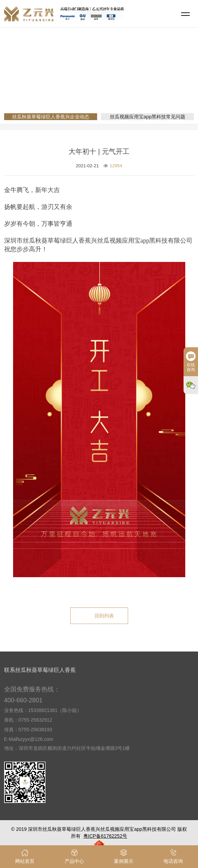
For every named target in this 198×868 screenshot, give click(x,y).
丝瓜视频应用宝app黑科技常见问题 (148, 117)
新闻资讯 (85, 84)
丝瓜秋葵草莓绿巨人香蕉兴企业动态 (140, 84)
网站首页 (58, 84)
